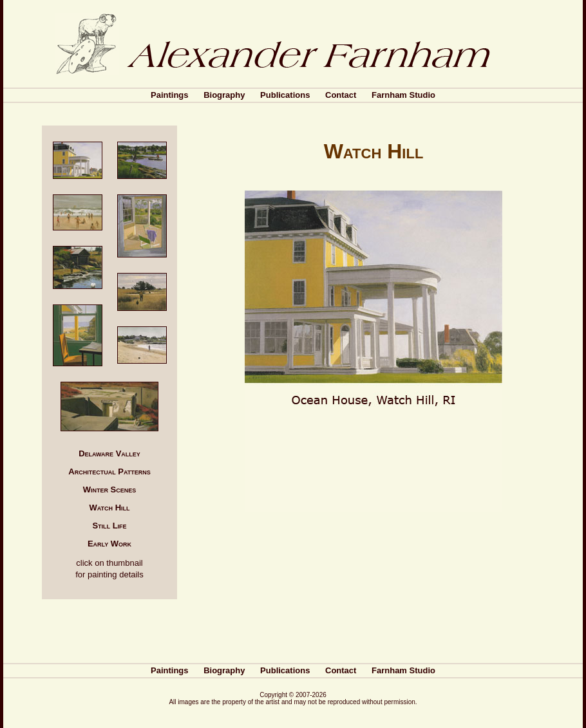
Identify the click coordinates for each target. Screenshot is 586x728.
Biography (224, 95)
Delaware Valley (109, 453)
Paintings (170, 95)
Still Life (109, 526)
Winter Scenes (110, 490)
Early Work (109, 544)
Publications (285, 95)
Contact (341, 95)
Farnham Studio (403, 95)
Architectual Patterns (109, 471)
